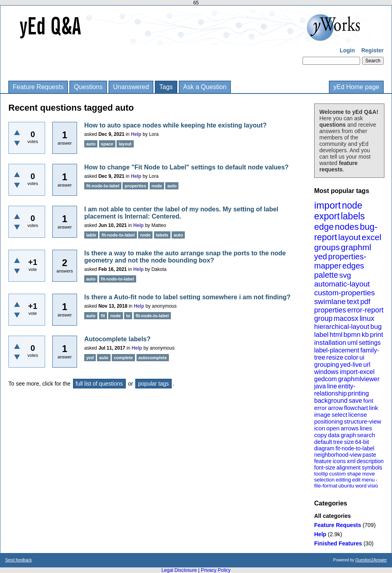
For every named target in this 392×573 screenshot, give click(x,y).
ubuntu (346, 486)
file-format (326, 486)
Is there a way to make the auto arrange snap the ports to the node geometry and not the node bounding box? (185, 257)
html (336, 335)
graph (348, 435)
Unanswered (131, 87)
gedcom (326, 379)
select (340, 415)
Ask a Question (205, 87)
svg (345, 275)
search (366, 435)
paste (369, 455)
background (331, 401)
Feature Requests (38, 87)
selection (324, 480)
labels (353, 216)
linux (367, 318)
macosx (346, 318)
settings (370, 343)
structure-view (363, 421)
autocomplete (153, 358)
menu (368, 480)
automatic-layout (342, 284)
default (323, 442)
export (327, 216)
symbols (372, 468)
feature (323, 461)
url (367, 365)
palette (326, 275)
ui (362, 357)
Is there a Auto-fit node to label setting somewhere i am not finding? (187, 297)
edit (356, 480)
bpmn (352, 335)
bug (376, 327)
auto (91, 144)
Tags (166, 87)
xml (351, 461)
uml (352, 343)
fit (103, 316)
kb (365, 335)
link (374, 408)
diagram (324, 448)
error (321, 408)
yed (321, 257)
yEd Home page (356, 87)
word (361, 486)
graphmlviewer (359, 379)
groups (327, 247)
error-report (365, 310)
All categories (333, 516)
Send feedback (19, 560)
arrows (349, 428)
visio (373, 486)
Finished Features (338, 543)
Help (320, 534)
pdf (365, 302)
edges (353, 266)
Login (347, 50)
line (332, 386)
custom (337, 474)
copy (321, 435)
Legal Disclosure (179, 570)
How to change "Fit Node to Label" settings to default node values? (186, 167)
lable (91, 235)
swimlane (330, 301)
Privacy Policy (216, 570)
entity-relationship (335, 390)
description (370, 461)
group (323, 318)
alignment (349, 468)
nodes (347, 227)
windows (326, 372)
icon (320, 428)
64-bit (362, 442)
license (358, 415)
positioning (329, 421)
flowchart (356, 408)
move (368, 474)
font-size (325, 468)
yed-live (351, 365)
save (355, 401)
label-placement (337, 350)
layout (349, 237)
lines (366, 428)
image (322, 415)
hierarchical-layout (342, 327)
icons (339, 461)
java (320, 386)
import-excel (357, 372)
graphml (356, 247)
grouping (327, 365)
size (349, 442)
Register (372, 50)
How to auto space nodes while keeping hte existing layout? (175, 125)
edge (324, 227)
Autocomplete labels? (117, 339)
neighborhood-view (338, 455)
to (128, 316)
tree (338, 442)
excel (371, 237)
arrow (335, 408)
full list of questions (99, 384)
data (334, 435)
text (353, 301)
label (321, 335)
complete (123, 358)
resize (335, 357)
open (333, 428)
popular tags (153, 384)
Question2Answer (371, 560)
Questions (88, 87)
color (351, 357)
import (328, 205)
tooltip (321, 474)
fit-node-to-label (355, 448)
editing (343, 480)
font (368, 401)
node (352, 205)
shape (354, 474)
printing (358, 393)
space (107, 144)
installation (330, 343)
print (377, 335)
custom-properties (344, 293)
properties (330, 310)
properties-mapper (340, 261)
